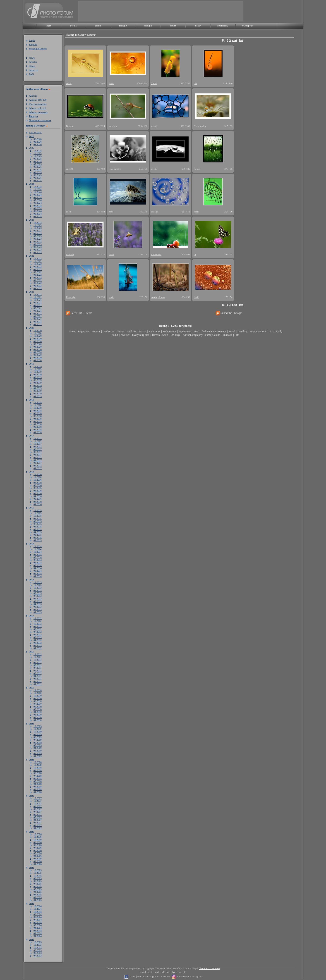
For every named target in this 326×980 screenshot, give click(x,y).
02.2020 (38, 358)
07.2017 (38, 452)
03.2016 (38, 499)
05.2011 (37, 673)
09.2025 (38, 159)
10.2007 (38, 804)
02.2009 (38, 753)
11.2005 (37, 873)
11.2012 (37, 621)
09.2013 (38, 590)
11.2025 (37, 153)
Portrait (96, 331)
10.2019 (38, 372)
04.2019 (38, 388)
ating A (34, 116)
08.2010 (38, 701)
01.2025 (38, 180)
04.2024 (38, 208)
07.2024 (38, 200)
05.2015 (38, 529)
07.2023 (38, 236)
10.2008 (38, 768)
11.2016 (37, 477)
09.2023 (38, 231)
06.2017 (38, 455)
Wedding (243, 331)
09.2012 (38, 626)
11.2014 (37, 549)
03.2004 (38, 930)
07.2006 (38, 848)
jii (195, 254)
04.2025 (38, 172)
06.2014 (38, 563)
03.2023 (38, 247)
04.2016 (38, 496)
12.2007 (38, 798)
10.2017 (38, 444)
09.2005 (38, 878)
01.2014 (38, 576)
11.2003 (37, 945)
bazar (198, 26)
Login (32, 40)
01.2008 (38, 792)
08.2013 (38, 593)
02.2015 (38, 537)
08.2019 (38, 377)
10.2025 (38, 156)
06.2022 (38, 275)
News (32, 58)
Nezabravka (200, 126)
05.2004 (38, 925)
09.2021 (38, 303)
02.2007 (38, 825)
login (49, 26)
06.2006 (38, 850)
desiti (69, 83)
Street (72, 331)
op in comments (38, 104)
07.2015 (38, 524)
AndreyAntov (158, 297)
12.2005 (38, 870)
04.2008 (38, 784)
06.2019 (38, 383)
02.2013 (38, 609)
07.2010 (38, 704)
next (235, 40)
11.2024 (37, 189)
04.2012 (38, 640)
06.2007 (38, 814)
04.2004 (38, 928)
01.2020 (38, 360)
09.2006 (38, 842)
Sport (165, 335)
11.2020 (37, 333)
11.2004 (37, 909)
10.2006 (38, 839)
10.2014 (38, 552)
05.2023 (38, 241)
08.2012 (38, 629)
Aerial (232, 331)
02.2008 (38, 789)
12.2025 (38, 150)
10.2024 (38, 192)
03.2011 (37, 679)
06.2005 (38, 886)
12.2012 (38, 618)
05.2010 (38, 709)
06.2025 (38, 167)
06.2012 (38, 634)
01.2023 (38, 252)
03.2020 (38, 355)
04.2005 (38, 892)
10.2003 (38, 947)
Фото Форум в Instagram (189, 976)
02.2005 (38, 897)
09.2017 (38, 446)
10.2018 (38, 408)
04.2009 (38, 748)
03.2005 (38, 894)
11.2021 (37, 297)
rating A (123, 26)
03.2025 (38, 175)
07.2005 (38, 884)
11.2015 (37, 513)
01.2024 (38, 216)
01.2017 (38, 468)
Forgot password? (38, 48)
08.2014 (38, 557)
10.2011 (37, 660)
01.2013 (38, 612)
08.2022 (38, 269)
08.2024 (38, 197)
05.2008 (38, 781)
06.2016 (38, 491)
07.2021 (38, 308)
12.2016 (38, 474)
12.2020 (38, 330)
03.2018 (38, 427)
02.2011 (37, 681)
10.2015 (38, 516)
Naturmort (154, 331)
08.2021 (38, 305)
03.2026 (38, 139)
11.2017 (37, 441)
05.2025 (38, 169)
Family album (213, 335)
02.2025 (38, 178)
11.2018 (37, 405)
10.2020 (38, 336)
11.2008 (37, 765)
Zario (154, 83)
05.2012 (38, 637)
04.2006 (38, 856)
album (98, 26)
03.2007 (38, 823)
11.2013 (37, 585)
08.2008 (38, 773)
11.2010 (37, 693)
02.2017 (38, 465)
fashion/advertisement (214, 331)
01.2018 (38, 432)
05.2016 (38, 493)
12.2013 (38, 582)
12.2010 (38, 690)
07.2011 (37, 668)
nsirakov (113, 126)
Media (73, 26)
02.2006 (38, 861)
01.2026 (38, 144)
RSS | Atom (86, 313)
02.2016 (38, 501)
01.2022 (38, 288)
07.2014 (38, 560)
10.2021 (38, 300)
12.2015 (38, 510)
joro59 (197, 169)
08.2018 (38, 413)
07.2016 (38, 488)
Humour (228, 335)
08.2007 (38, 809)
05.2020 (38, 349)
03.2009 (38, 751)
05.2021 (38, 313)
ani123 (70, 169)
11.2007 (37, 801)
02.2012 (38, 645)
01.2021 (38, 324)
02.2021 (38, 322)
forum (173, 26)
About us (34, 70)
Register (33, 44)
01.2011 (37, 684)
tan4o (111, 297)
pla (195, 83)
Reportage (84, 331)
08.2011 (37, 665)
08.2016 (38, 485)
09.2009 (38, 734)
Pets (237, 335)
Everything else (141, 335)
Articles (33, 62)
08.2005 (38, 881)
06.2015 (38, 527)
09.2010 (38, 698)
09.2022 (38, 267)
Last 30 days (35, 132)
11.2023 (37, 225)
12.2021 (38, 294)
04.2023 (38, 244)
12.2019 (38, 366)
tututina (70, 254)
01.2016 (38, 504)
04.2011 (37, 676)
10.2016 (38, 480)
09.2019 (38, 374)
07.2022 (38, 272)
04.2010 (38, 712)
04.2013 (38, 604)
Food (197, 331)
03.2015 (38, 535)
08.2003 (38, 953)
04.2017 (38, 460)
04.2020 (38, 352)
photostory (223, 26)
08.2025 (38, 161)
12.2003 (38, 942)
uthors (33, 96)
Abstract (125, 335)
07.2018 (38, 416)
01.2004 (38, 936)
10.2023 (38, 228)
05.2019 (38, 385)
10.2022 (38, 264)
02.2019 (38, 393)
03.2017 (38, 463)
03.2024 (38, 211)
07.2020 (38, 344)
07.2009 (38, 740)
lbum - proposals (38, 112)
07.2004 (38, 920)
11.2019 (37, 369)
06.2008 (38, 778)
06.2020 (38, 347)
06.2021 (38, 311)
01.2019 (38, 396)
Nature (121, 331)
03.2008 (38, 787)
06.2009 (38, 742)
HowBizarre (115, 169)
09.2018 (38, 410)
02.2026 (38, 142)
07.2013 (38, 596)
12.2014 (38, 546)
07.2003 (38, 956)
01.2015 (38, 540)
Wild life (132, 331)
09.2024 (38, 195)
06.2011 (37, 670)
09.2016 (38, 482)
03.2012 (38, 643)
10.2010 (38, 696)
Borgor (70, 126)
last (241, 40)
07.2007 (38, 812)
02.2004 (38, 933)
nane (111, 212)
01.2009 (38, 756)
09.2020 (38, 339)
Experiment (185, 331)
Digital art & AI (259, 331)
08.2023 (38, 233)
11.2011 (37, 657)
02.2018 (38, 429)
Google (238, 313)
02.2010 (38, 717)
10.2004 (38, 911)
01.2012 (38, 648)
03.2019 (38, 391)
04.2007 (38, 820)
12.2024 (38, 186)
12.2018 (38, 402)
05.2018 (38, 421)
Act (272, 331)
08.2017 (38, 449)
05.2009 (38, 745)
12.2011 (37, 654)
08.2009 (38, 737)
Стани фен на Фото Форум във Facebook (149, 976)
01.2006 (38, 864)
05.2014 (38, 565)
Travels (156, 335)
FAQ (31, 74)
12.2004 (38, 906)
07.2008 (38, 776)
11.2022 (37, 261)
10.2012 (38, 624)
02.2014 (38, 573)
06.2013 (38, 598)
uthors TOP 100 (38, 100)
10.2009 (38, 732)
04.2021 (38, 316)
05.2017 (38, 457)
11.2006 (37, 837)
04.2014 (38, 568)
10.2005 (38, 875)
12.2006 (38, 834)
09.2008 (38, 770)
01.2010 (38, 720)
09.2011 (37, 662)
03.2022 (38, 283)
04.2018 (38, 424)
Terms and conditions (210, 968)
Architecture (169, 331)
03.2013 (38, 607)
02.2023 (38, 250)
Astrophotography (193, 335)
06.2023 (38, 239)
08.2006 (38, 845)
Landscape (108, 331)
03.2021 (38, 319)
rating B (148, 26)
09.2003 (38, 950)
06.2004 (38, 922)
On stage (175, 335)
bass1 (111, 254)
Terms (32, 66)
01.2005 (38, 900)
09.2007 (38, 806)
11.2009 (37, 729)
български (248, 26)
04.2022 (38, 280)
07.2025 (38, 164)
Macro (142, 331)
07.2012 (38, 632)
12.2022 (38, 258)
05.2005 (38, 889)
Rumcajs (71, 297)
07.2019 (38, 380)
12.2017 (38, 438)
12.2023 (38, 222)
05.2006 (38, 853)
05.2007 (38, 817)
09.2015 (38, 518)
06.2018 (38, 419)
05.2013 (38, 601)
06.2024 (38, 203)
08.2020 (38, 341)
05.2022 (38, 277)
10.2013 (38, 588)
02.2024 (38, 214)
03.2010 (38, 715)
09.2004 (38, 914)
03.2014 (38, 571)
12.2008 (38, 762)
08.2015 (38, 521)
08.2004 (38, 917)
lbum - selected (37, 108)
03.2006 (38, 858)
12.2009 (38, 726)
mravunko (156, 254)
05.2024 (38, 205)
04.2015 (38, 532)
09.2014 (38, 554)
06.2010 (38, 706)
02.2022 (38, 286)
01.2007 (38, 828)
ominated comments (40, 120)
